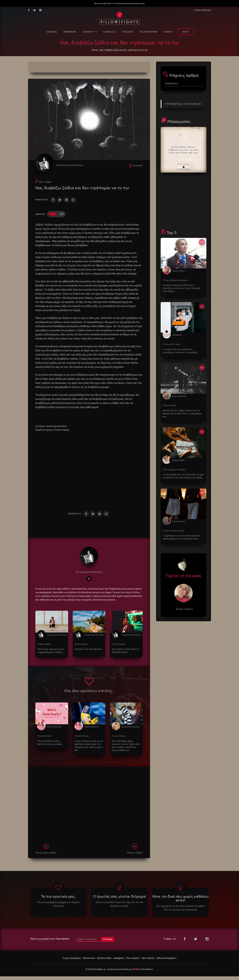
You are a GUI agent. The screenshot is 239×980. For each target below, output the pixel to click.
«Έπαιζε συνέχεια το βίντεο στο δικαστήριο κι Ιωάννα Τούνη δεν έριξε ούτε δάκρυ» (182, 288)
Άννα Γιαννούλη (179, 396)
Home (95, 50)
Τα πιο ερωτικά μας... (59, 897)
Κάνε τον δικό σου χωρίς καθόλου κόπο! (180, 898)
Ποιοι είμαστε (133, 958)
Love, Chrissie (120, 736)
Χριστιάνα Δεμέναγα (131, 727)
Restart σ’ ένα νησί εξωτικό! (88, 649)
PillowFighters (149, 32)
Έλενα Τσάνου (179, 271)
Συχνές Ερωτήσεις (72, 958)
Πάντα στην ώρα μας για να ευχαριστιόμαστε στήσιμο (51, 651)
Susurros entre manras (174, 531)
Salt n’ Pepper (45, 182)
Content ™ (90, 32)
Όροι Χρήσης (148, 958)
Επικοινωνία (89, 958)
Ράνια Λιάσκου (179, 521)
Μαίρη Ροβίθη (179, 460)
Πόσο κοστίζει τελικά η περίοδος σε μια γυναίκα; (50, 743)
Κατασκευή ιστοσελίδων (119, 969)
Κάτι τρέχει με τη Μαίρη (175, 470)
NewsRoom (70, 32)
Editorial (52, 32)
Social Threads (45, 736)
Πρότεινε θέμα (104, 958)
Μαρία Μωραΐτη (54, 727)
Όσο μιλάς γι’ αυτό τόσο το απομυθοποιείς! (125, 651)
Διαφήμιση (119, 958)
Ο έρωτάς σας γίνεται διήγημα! (119, 897)
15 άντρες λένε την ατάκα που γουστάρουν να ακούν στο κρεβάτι (180, 351)
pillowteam (177, 335)
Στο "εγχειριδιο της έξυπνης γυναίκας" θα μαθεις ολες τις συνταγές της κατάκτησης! (180, 908)
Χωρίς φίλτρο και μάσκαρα (176, 280)
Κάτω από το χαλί (172, 344)
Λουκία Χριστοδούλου (70, 165)
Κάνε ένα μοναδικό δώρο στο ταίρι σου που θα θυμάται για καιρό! (119, 904)
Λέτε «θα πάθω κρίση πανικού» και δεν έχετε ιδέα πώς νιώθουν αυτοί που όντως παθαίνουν (126, 746)
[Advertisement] (89, 806)
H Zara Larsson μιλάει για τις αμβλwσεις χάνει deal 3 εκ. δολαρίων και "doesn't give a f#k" (89, 746)
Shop (186, 32)
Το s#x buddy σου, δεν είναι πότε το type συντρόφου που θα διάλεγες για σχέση (183, 476)
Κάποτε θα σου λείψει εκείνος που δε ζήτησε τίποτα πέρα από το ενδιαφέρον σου (182, 413)
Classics (109, 32)
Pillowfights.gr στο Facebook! (183, 104)
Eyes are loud (170, 405)
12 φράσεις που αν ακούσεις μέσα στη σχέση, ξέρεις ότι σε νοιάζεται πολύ (182, 537)
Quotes (168, 32)
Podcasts (128, 32)
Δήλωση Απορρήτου (166, 958)
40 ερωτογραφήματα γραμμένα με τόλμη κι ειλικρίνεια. (59, 904)
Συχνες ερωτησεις (203, 10)
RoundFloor (148, 969)
